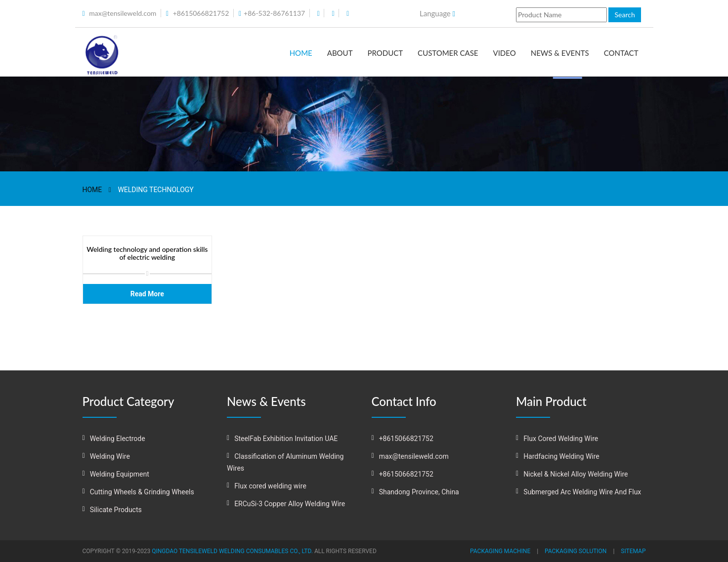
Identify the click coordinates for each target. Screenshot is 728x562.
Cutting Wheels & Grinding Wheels (142, 492)
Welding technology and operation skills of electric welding (147, 253)
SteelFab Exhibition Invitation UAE (286, 439)
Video (505, 53)
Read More (147, 294)
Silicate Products (116, 510)
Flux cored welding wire (270, 486)
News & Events (560, 53)
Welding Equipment (120, 474)
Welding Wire (110, 456)
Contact (621, 53)
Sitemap (633, 551)
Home (301, 53)
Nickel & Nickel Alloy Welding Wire (576, 474)
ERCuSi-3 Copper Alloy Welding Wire (290, 504)
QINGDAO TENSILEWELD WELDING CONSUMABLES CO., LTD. (232, 551)
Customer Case (448, 53)
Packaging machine (500, 551)
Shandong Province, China (419, 492)
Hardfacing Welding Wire (561, 456)
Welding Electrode (118, 439)
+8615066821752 (201, 13)
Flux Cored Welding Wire (561, 439)
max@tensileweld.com (123, 13)
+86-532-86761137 (274, 13)
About (340, 53)
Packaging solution (576, 551)
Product (385, 53)
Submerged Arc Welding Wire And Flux (582, 492)
